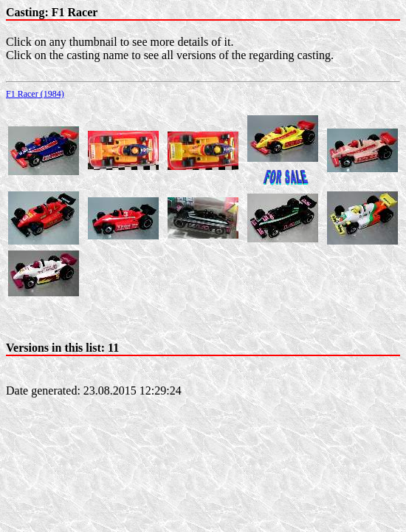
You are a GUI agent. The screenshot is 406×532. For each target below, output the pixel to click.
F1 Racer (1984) (35, 94)
